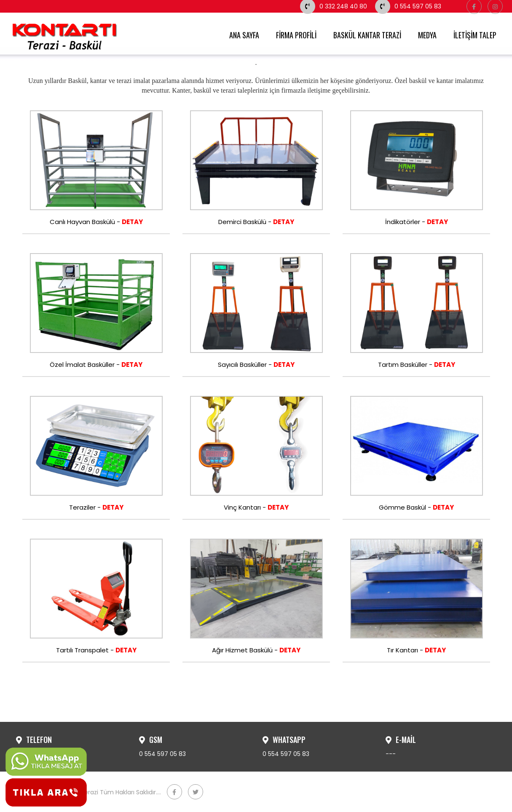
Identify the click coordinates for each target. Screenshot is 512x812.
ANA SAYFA (244, 35)
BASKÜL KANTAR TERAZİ (367, 35)
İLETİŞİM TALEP (475, 35)
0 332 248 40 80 (334, 6)
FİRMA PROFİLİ (296, 35)
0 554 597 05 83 (408, 6)
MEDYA (427, 35)
